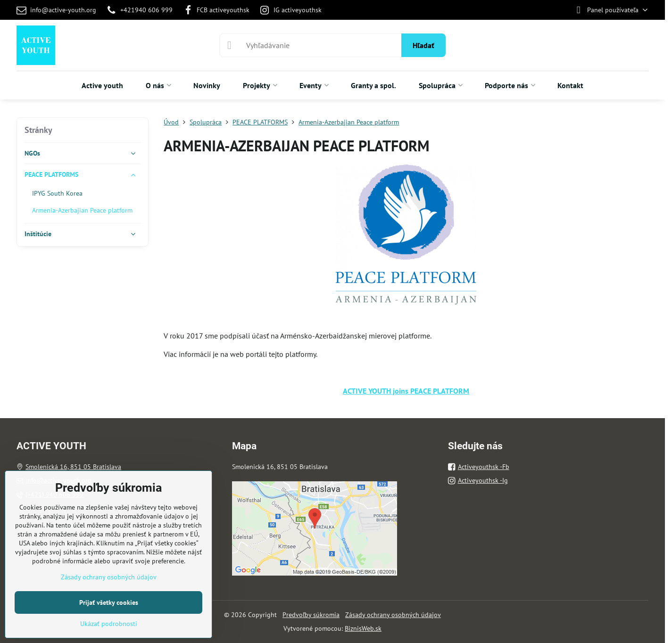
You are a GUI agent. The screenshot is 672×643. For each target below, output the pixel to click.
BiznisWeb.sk (363, 628)
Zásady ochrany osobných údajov (393, 615)
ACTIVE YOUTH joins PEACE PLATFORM (406, 391)
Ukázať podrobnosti (109, 624)
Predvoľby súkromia (311, 615)
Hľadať (423, 45)
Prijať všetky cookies (109, 602)
